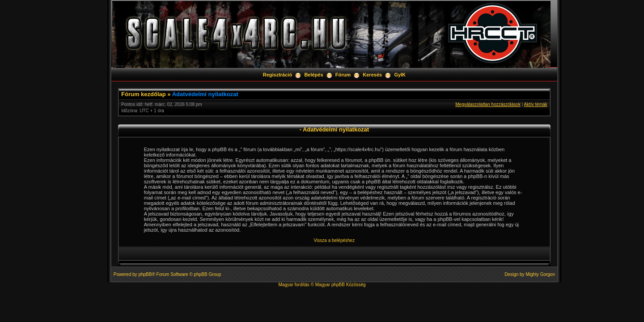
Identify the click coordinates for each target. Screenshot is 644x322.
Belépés (314, 75)
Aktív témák (536, 104)
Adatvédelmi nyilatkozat (205, 94)
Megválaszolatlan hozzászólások (488, 104)
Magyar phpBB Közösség (341, 285)
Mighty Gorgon (540, 274)
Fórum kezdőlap (144, 94)
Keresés (372, 75)
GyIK (400, 75)
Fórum (343, 75)
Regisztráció (278, 75)
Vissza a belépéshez (335, 240)
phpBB (145, 274)
